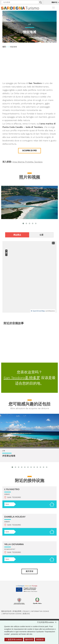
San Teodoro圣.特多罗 (22, 378)
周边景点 (17, 235)
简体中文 (54, 2)
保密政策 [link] (40, 640)
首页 (4, 47)
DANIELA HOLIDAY (15, 517)
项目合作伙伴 (6, 611)
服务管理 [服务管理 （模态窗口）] (29, 640)
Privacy (26, 611)
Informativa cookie (40, 611)
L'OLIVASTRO (12, 489)
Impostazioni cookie (12, 614)
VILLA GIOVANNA (14, 544)
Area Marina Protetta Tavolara (27, 162)
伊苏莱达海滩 (9, 456)
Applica (41, 2)
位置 (41, 235)
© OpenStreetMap (38, 311)
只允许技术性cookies (48, 622)
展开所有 (29, 571)
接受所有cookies (14, 640)
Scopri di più (29, 151)
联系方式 (26, 614)
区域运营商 (17, 611)
